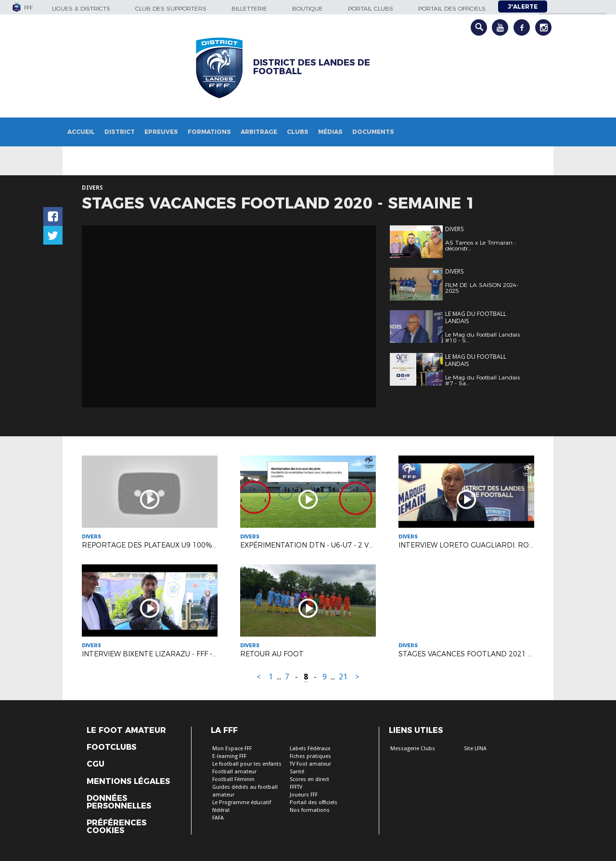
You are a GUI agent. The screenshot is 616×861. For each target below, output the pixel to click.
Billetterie (249, 8)
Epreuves (161, 132)
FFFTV (296, 787)
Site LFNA (475, 749)
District (120, 132)
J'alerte (523, 7)
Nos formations (310, 810)
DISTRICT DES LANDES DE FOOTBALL (312, 67)
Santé (297, 772)
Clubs (298, 132)
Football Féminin (233, 779)
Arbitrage (259, 132)
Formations (209, 132)
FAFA (218, 818)
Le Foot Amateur (126, 731)
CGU (96, 764)
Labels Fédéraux (310, 749)
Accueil (81, 132)
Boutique (308, 8)
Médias (330, 132)
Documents (373, 132)
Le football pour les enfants (247, 764)
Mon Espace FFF (232, 749)
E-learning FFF (229, 756)
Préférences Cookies (116, 827)
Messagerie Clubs (413, 749)
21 (343, 677)
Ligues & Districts (81, 8)
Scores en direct (309, 779)
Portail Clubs (371, 8)
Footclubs (111, 747)
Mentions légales (128, 782)
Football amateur (234, 772)
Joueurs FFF (304, 795)
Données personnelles (119, 802)
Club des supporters (171, 8)
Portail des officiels (452, 8)
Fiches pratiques (310, 756)
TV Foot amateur (310, 764)
